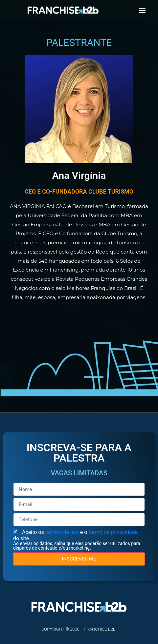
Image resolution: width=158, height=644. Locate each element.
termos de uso (63, 532)
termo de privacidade (113, 532)
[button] (142, 10)
